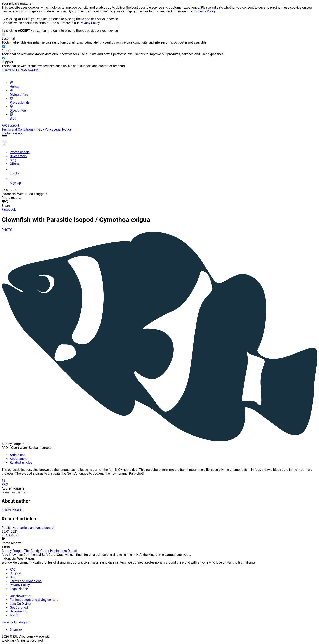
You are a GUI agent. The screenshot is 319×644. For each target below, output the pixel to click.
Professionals (20, 152)
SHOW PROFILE (13, 510)
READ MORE (11, 535)
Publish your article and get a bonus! (28, 528)
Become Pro (19, 611)
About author (19, 459)
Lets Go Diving (20, 604)
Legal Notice (63, 129)
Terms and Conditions (17, 129)
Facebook (9, 209)
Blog (13, 160)
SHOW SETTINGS (14, 70)
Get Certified (19, 608)
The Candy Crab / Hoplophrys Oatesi (50, 551)
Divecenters (18, 156)
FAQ (5, 126)
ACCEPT (34, 70)
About (14, 615)
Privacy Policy (205, 11)
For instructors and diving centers (34, 600)
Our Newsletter (21, 596)
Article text (18, 455)
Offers (14, 164)
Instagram (23, 622)
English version (13, 133)
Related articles (21, 463)
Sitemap (16, 629)
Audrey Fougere (13, 551)
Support (13, 126)
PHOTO (7, 230)
